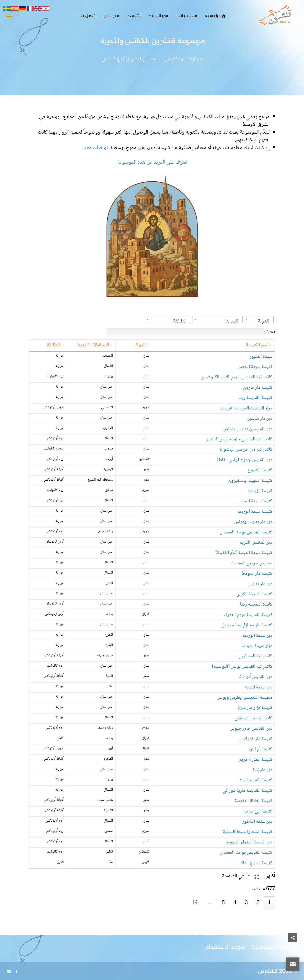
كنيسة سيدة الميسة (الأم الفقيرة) (244, 553)
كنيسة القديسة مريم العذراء (248, 615)
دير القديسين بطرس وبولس (248, 429)
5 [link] (223, 903)
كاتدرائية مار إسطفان (254, 718)
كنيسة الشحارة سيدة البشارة (248, 832)
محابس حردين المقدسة (252, 563)
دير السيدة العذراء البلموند (249, 842)
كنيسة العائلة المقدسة (254, 801)
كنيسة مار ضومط (257, 574)
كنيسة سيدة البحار (256, 501)
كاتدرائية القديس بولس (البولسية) (242, 667)
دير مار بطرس (260, 584)
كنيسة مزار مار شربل (254, 708)
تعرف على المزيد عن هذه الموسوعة (152, 162)
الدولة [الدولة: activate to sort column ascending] (140, 345)
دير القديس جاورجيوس (251, 729)
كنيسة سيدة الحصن (255, 367)
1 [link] (269, 903)
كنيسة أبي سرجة (258, 811)
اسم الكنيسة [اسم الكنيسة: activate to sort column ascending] (257, 345)
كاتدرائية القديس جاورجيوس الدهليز (239, 439)
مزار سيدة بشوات (257, 646)
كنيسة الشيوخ (260, 470)
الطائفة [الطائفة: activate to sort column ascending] (53, 345)
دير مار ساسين (259, 419)
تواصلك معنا (96, 148)
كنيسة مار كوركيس (256, 739)
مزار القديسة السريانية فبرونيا (246, 408)
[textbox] (265, 321)
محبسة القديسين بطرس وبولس (245, 698)
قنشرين (268, 971)
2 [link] (258, 903)
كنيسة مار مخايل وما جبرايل (247, 625)
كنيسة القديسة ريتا (255, 398)
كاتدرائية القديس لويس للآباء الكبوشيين (237, 377)
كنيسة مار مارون (258, 388)
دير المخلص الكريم (256, 543)
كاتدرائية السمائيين (255, 656)
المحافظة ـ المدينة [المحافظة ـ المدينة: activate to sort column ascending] (93, 345)
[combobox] (259, 319)
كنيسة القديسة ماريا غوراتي (247, 791)
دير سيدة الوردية (257, 636)
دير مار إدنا (263, 770)
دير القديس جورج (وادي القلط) (245, 460)
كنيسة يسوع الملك (256, 863)
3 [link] (246, 903)
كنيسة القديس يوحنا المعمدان (246, 532)
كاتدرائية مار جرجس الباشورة (246, 450)
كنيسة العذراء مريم (256, 760)
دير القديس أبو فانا (255, 677)
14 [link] (195, 903)
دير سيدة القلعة (259, 687)
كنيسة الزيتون (260, 491)
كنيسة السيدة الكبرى (255, 594)
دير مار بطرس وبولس (253, 522)
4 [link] (235, 903)
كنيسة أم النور (260, 749)
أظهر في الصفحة (249, 876)
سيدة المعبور (261, 357)
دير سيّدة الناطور (257, 822)
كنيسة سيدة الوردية (255, 512)
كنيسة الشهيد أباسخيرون (250, 481)
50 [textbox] (256, 878)
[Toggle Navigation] (9, 16)
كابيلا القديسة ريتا (256, 605)
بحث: (191, 332)
